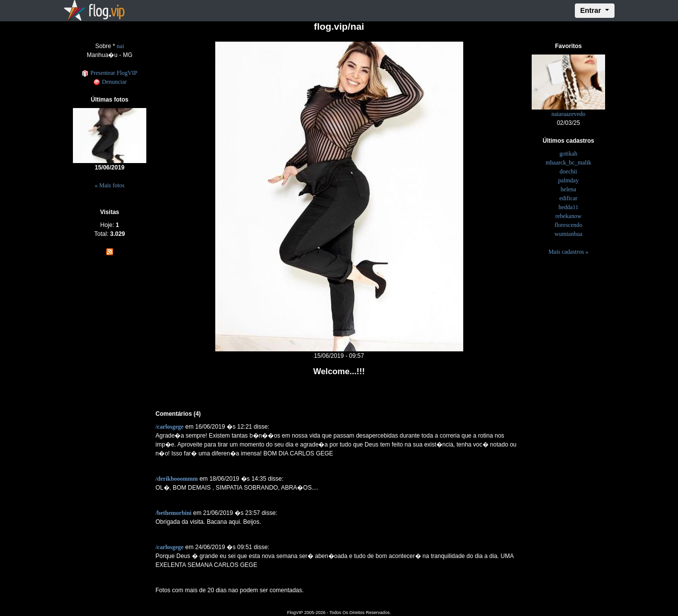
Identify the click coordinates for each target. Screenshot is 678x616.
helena (568, 189)
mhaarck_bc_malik (568, 163)
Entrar (592, 10)
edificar (569, 198)
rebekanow (569, 216)
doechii (568, 171)
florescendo (568, 225)
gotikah (568, 154)
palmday (568, 180)
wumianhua (568, 234)
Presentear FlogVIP (109, 73)
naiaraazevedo (569, 114)
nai (120, 46)
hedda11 (568, 207)
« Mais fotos (110, 185)
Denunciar (110, 82)
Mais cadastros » (569, 252)
